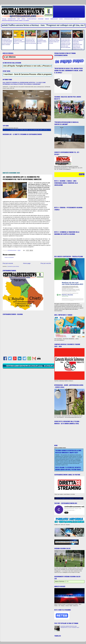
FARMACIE (47, 19)
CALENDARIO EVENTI (12, 19)
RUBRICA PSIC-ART (54, 19)
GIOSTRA (61, 19)
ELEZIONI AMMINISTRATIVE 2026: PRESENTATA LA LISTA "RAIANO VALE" (70, 627)
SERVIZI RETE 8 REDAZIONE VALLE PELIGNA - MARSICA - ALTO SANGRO (15, 21)
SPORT (19, 19)
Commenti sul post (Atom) (13, 266)
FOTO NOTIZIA (41, 19)
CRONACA (23, 19)
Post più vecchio (46, 263)
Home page (4, 19)
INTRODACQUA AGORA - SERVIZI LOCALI (72, 19)
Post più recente (8, 263)
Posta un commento (9, 257)
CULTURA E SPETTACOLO (32, 19)
